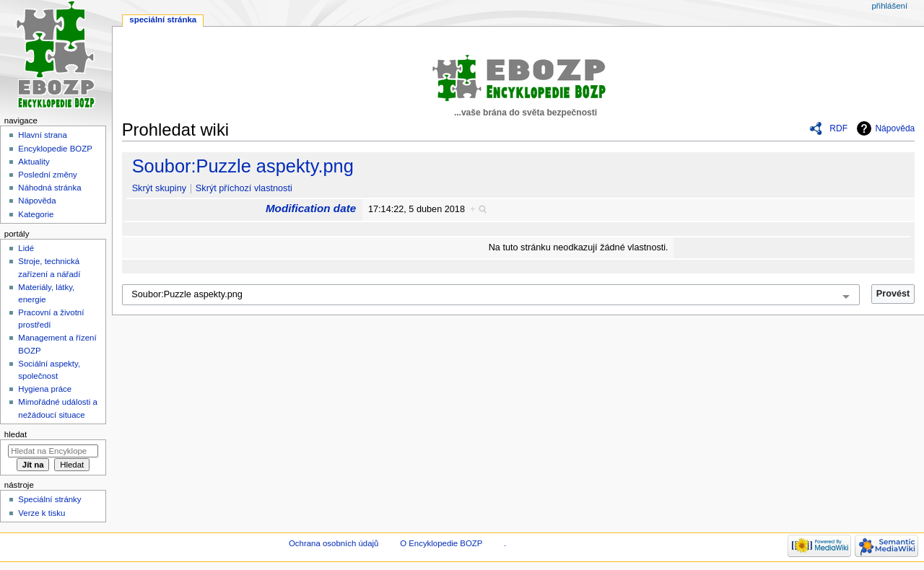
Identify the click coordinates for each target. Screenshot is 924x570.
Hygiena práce (45, 389)
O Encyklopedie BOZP (441, 543)
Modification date (311, 208)
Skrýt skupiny (159, 188)
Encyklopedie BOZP (55, 149)
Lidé (26, 248)
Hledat (16, 434)
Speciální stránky (49, 499)
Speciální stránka (163, 19)
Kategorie (36, 214)
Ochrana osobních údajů (334, 543)
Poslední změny (48, 175)
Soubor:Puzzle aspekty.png (243, 166)
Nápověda (895, 128)
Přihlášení (889, 6)
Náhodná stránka (49, 188)
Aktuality (34, 162)
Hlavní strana (42, 135)
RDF (838, 128)
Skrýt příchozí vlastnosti (244, 188)
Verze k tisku (42, 513)
